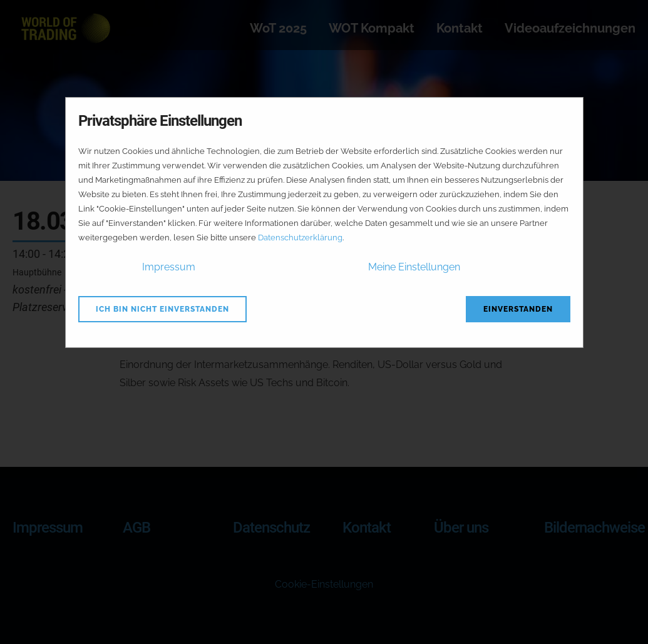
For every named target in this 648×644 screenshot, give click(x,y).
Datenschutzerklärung (300, 238)
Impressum (169, 267)
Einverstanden (518, 309)
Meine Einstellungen (414, 267)
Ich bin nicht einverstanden (162, 309)
